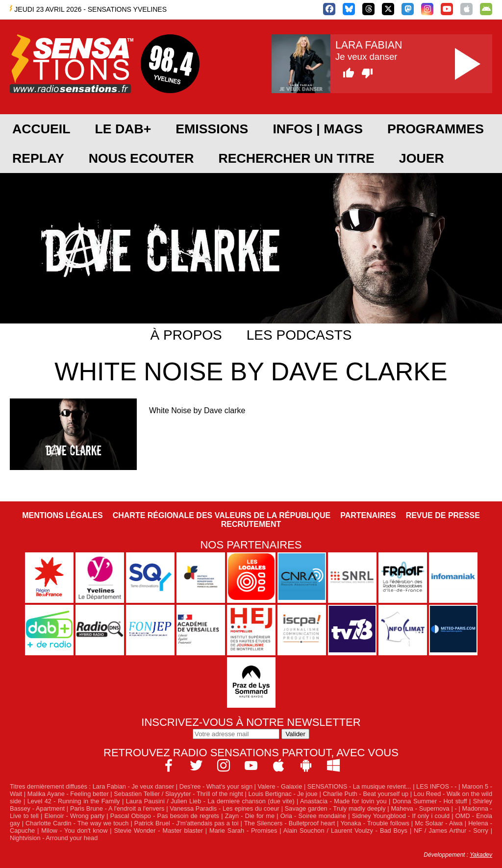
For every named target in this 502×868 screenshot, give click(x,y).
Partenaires (368, 515)
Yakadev (481, 855)
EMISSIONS (212, 129)
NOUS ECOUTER (141, 158)
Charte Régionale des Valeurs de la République (222, 515)
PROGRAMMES (436, 129)
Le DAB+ (123, 129)
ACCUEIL (41, 129)
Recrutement (251, 524)
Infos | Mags (318, 129)
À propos (186, 335)
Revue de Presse (443, 515)
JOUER (422, 158)
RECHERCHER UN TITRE (296, 158)
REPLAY (38, 158)
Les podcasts (299, 335)
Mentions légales (62, 515)
